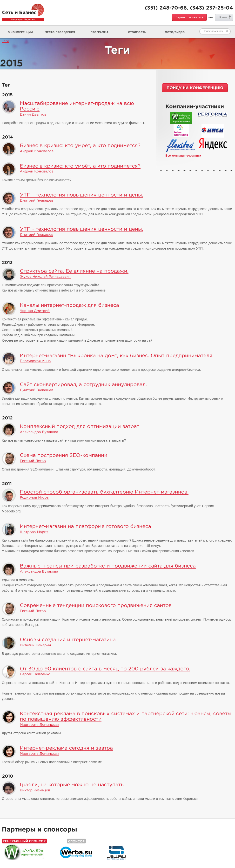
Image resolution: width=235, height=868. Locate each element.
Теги (5, 41)
